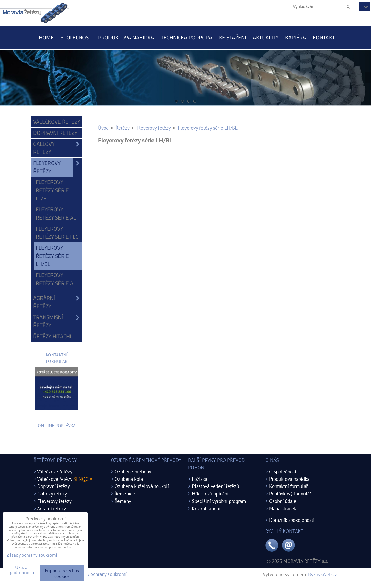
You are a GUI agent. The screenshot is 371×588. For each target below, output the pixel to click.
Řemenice (125, 494)
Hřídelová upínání (210, 494)
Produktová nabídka (126, 37)
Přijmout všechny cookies (62, 573)
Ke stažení (233, 37)
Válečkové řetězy (57, 122)
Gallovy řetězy (58, 148)
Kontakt (324, 37)
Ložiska (200, 479)
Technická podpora (187, 37)
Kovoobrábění (206, 509)
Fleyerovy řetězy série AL (56, 213)
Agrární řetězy (58, 302)
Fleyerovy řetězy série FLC (57, 233)
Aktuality (266, 37)
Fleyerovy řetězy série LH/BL (52, 256)
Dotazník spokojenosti (292, 520)
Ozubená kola (129, 479)
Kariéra (296, 37)
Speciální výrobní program (219, 501)
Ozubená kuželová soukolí (142, 486)
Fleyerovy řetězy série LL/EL (52, 190)
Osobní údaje (283, 501)
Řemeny (123, 501)
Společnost (76, 37)
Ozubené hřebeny (133, 471)
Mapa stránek (283, 509)
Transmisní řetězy (58, 321)
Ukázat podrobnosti (22, 570)
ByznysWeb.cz (323, 574)
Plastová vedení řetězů (216, 486)
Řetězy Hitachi (52, 336)
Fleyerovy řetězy (58, 167)
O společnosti (283, 471)
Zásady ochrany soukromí (101, 574)
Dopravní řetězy (55, 133)
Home (46, 37)
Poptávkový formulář (290, 494)
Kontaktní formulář (288, 486)
